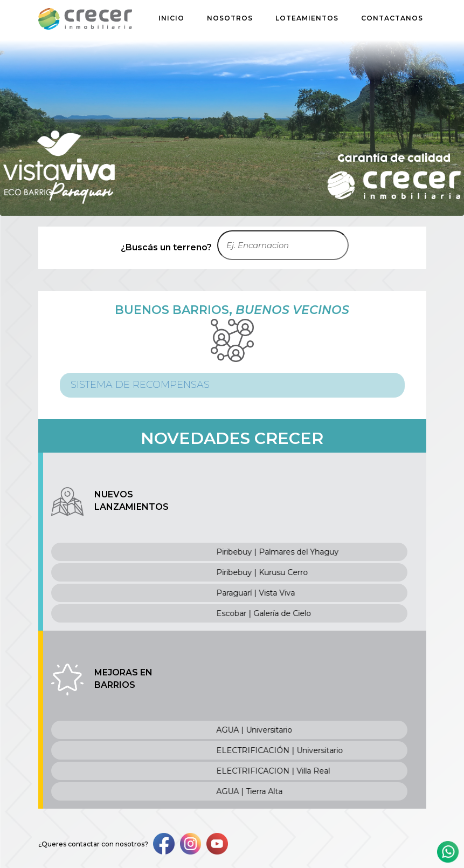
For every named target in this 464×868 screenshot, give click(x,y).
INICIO (171, 18)
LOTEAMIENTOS (307, 18)
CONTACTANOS (392, 18)
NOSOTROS (230, 18)
